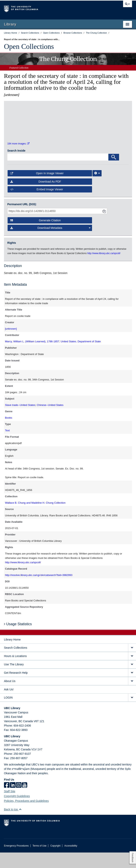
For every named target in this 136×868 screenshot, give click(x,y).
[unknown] (11, 344)
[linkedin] (13, 801)
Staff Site (10, 807)
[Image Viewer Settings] (97, 189)
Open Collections (29, 46)
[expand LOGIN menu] (132, 713)
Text (7, 446)
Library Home (12, 655)
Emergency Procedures (16, 861)
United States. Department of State (81, 357)
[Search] (114, 173)
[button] (20, 825)
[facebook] (7, 801)
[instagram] (19, 801)
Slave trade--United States (20, 421)
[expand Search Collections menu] (132, 663)
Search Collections (16, 663)
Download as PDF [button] (36, 197)
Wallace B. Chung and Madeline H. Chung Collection (35, 518)
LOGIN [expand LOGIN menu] (8, 713)
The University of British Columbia (49, 8)
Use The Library (14, 680)
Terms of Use (40, 861)
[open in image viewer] (23, 128)
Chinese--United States (50, 421)
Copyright (55, 861)
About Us (10, 697)
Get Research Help (16, 688)
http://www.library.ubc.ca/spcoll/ (23, 578)
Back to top (13, 825)
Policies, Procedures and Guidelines (26, 816)
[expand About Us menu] (132, 697)
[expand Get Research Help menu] (132, 688)
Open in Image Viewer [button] (37, 189)
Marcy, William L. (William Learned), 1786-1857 (32, 357)
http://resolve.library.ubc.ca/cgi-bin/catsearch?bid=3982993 (39, 591)
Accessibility (71, 861)
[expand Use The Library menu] (132, 680)
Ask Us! (9, 705)
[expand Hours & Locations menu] (132, 672)
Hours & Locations (15, 672)
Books (9, 433)
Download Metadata (50, 244)
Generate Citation (35, 236)
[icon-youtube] (25, 801)
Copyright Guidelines (17, 812)
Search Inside (16, 166)
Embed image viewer (37, 205)
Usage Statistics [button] (18, 640)
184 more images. (18, 159)
